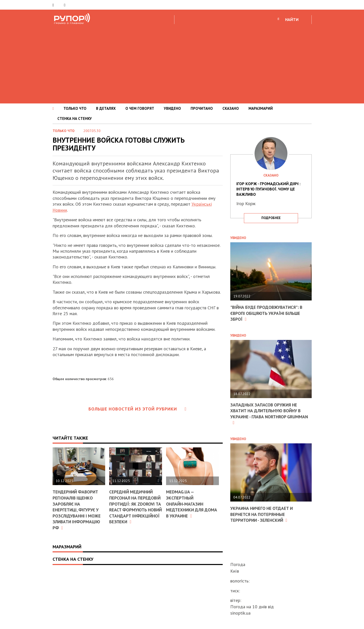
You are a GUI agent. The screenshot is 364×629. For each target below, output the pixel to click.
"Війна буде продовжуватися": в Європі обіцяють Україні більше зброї (268, 313)
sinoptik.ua (240, 613)
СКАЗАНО (231, 108)
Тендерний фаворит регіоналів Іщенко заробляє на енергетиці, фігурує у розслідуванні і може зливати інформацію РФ (77, 509)
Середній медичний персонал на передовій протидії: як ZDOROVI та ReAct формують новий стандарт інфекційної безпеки (135, 509)
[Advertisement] (182, 63)
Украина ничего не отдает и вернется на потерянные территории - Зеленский (263, 514)
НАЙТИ (292, 19)
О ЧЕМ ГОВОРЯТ (140, 108)
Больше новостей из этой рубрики (138, 409)
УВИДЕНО (172, 108)
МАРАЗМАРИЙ (261, 108)
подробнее (271, 218)
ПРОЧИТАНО (202, 108)
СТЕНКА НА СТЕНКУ (75, 118)
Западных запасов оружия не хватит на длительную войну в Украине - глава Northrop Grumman (268, 413)
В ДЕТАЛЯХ (106, 108)
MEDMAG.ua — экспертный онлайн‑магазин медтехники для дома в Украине (186, 504)
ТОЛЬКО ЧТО (75, 108)
